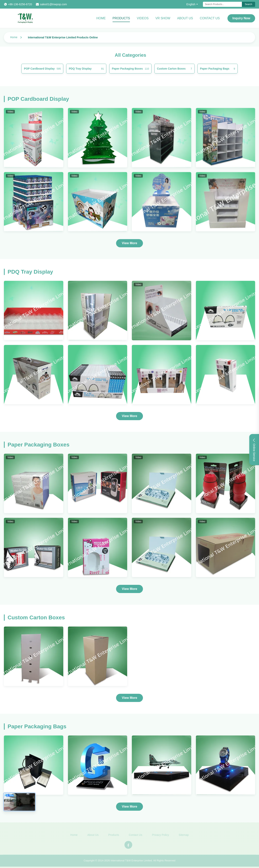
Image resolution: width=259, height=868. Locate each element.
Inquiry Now (241, 18)
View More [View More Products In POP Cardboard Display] (130, 243)
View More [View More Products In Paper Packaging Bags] (130, 807)
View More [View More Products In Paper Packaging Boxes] (130, 589)
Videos (143, 18)
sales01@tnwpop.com (53, 4)
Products (121, 18)
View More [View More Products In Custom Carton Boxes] (130, 698)
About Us (185, 18)
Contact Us (210, 18)
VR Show (163, 18)
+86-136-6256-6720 (20, 4)
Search (248, 4)
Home (101, 18)
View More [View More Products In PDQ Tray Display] (130, 416)
